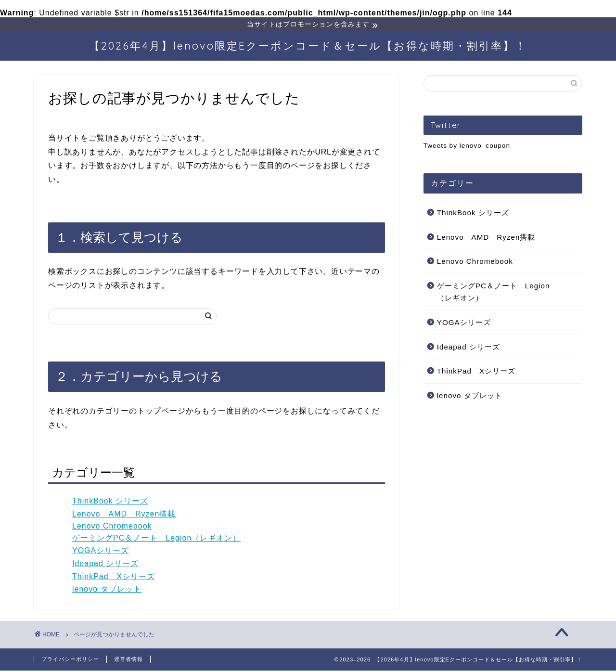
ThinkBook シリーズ (110, 502)
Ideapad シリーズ (105, 565)
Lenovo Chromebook (112, 527)
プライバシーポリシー (70, 660)
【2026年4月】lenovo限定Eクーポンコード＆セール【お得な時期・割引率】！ (308, 47)
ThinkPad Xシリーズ (114, 578)
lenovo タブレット (107, 590)
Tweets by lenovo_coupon (467, 147)
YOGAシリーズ (101, 552)
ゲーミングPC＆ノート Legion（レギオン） (156, 539)
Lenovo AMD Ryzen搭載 (124, 515)
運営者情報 (128, 660)
